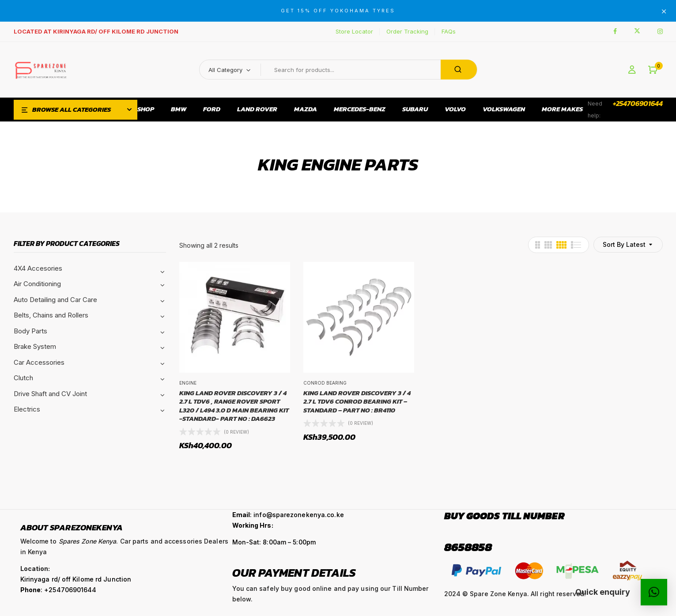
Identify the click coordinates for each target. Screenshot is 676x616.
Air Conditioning (37, 284)
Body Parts (30, 331)
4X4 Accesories (38, 268)
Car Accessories (39, 362)
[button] (653, 70)
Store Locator (354, 31)
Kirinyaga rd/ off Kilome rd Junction (76, 579)
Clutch (23, 378)
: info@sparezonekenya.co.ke (288, 515)
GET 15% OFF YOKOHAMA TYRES (338, 11)
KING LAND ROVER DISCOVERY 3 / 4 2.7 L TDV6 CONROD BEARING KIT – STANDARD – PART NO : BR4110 (357, 402)
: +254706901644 (59, 590)
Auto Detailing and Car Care (55, 300)
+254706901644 (638, 103)
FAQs (449, 31)
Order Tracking (407, 31)
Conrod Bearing (325, 383)
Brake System (35, 346)
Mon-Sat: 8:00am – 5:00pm (274, 542)
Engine (188, 383)
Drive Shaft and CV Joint (50, 394)
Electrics (27, 409)
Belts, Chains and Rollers (51, 315)
